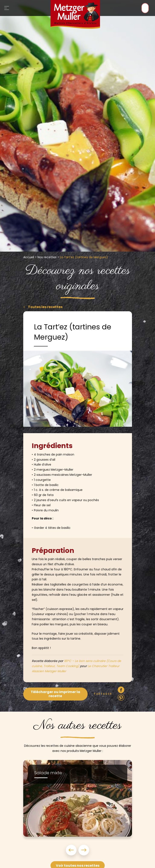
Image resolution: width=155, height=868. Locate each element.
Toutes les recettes (45, 307)
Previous (72, 850)
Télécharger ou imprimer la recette (55, 694)
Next (83, 850)
